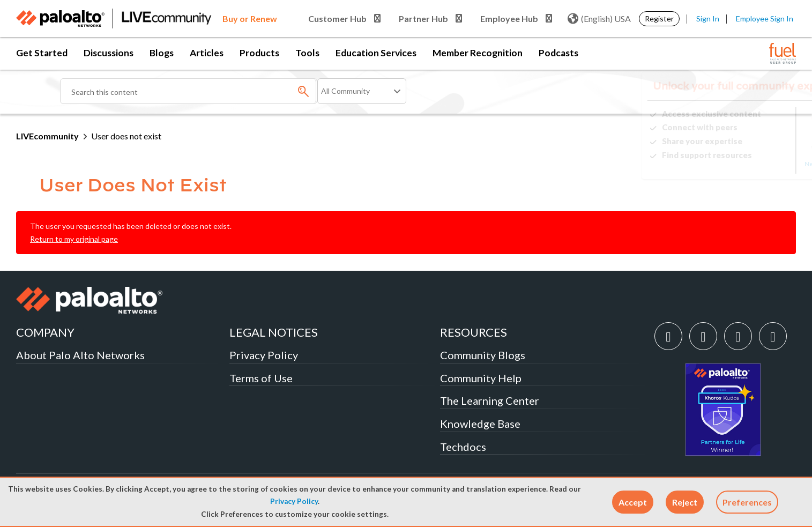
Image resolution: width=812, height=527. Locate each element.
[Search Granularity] (362, 91)
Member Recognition (478, 53)
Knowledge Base (480, 424)
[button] (633, 502)
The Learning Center (490, 400)
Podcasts (558, 53)
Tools (307, 53)
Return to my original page (74, 239)
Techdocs (463, 447)
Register (659, 18)
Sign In (708, 18)
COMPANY (45, 332)
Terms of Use (261, 378)
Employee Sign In (765, 18)
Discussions (109, 53)
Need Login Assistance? (748, 164)
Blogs (162, 53)
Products (259, 53)
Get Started (42, 53)
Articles (207, 53)
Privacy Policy (294, 501)
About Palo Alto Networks (80, 355)
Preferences (747, 502)
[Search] (189, 91)
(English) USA (599, 19)
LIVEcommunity (47, 136)
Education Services (376, 53)
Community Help (481, 378)
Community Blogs (483, 355)
